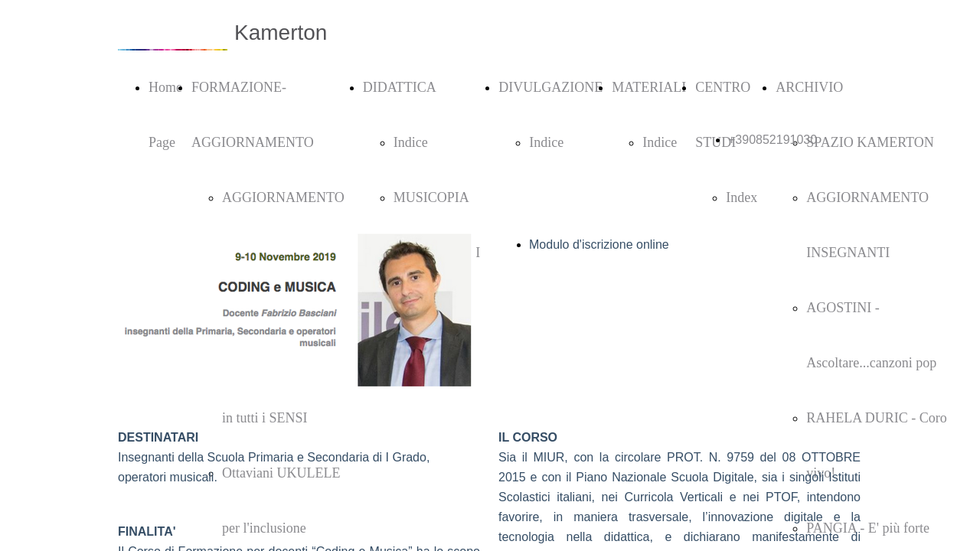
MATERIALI (649, 87)
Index (742, 197)
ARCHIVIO (809, 87)
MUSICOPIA (431, 197)
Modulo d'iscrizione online (599, 245)
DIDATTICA (400, 87)
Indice (411, 142)
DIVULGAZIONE (550, 87)
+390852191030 (773, 140)
